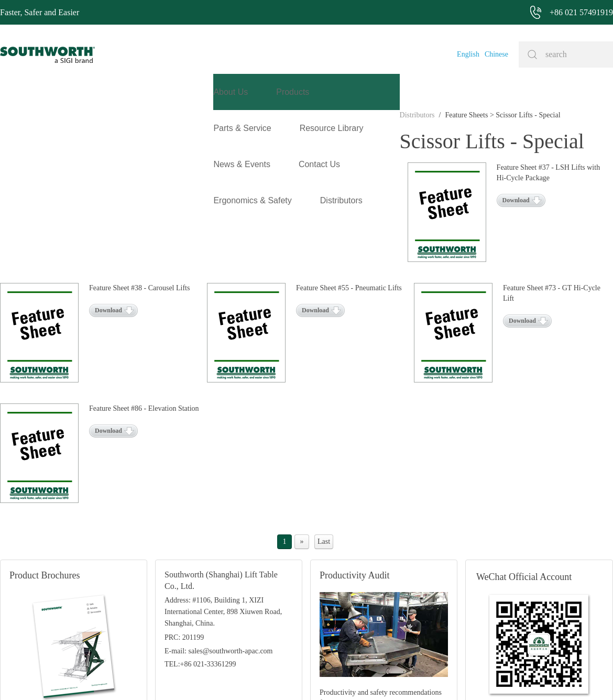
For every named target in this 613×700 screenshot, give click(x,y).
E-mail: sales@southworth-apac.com (219, 546)
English (468, 54)
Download (108, 215)
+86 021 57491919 (168, 676)
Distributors (18, 151)
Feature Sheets (67, 151)
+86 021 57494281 (246, 676)
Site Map (293, 676)
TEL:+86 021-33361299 (200, 559)
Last (324, 436)
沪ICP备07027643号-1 (346, 676)
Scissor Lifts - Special (129, 151)
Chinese (496, 54)
